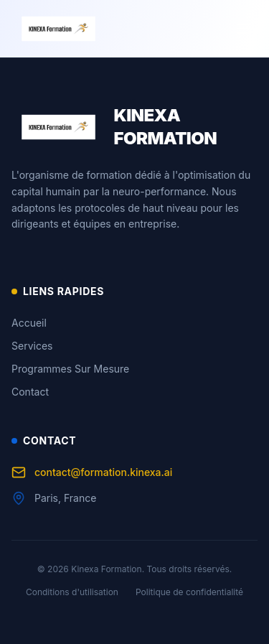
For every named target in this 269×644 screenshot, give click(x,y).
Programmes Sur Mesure (70, 369)
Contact (30, 392)
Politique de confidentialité (189, 592)
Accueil (29, 323)
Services (32, 346)
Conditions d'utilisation (72, 592)
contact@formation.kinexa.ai (92, 472)
